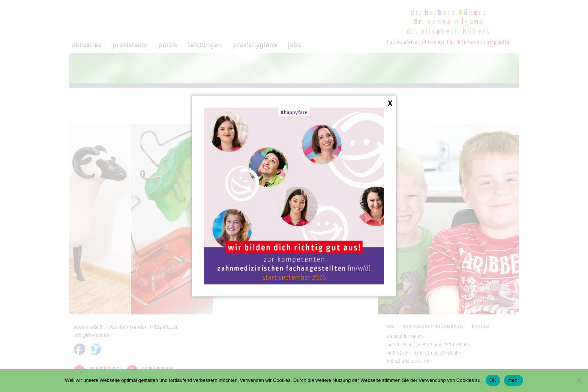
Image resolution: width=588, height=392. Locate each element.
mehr (514, 380)
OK (493, 380)
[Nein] (579, 380)
